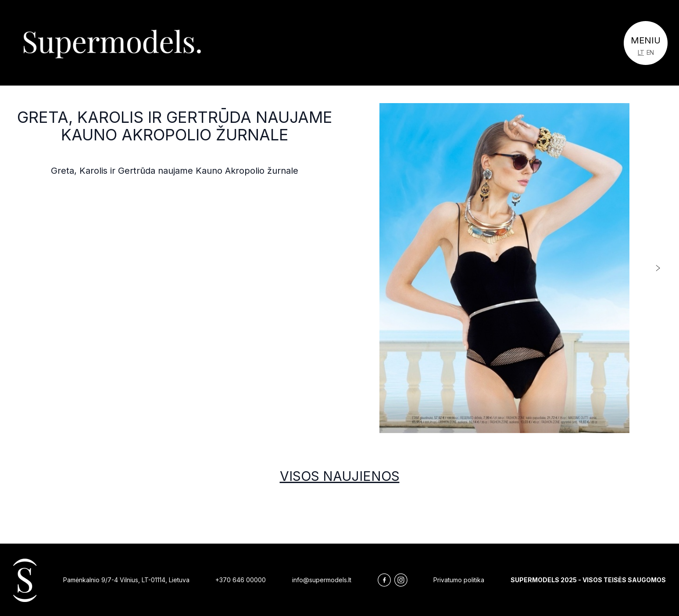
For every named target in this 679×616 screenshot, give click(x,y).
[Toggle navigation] (646, 43)
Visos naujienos (340, 476)
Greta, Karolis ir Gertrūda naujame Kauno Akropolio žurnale (175, 126)
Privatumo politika (459, 580)
